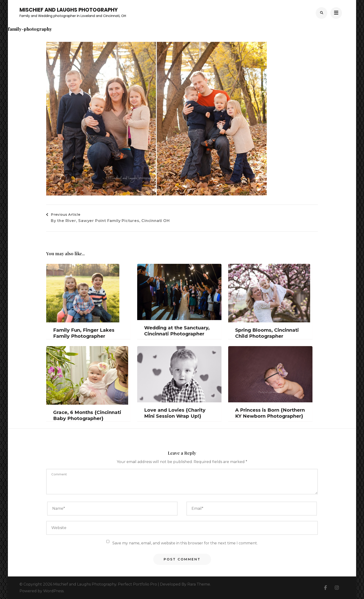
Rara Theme (199, 584)
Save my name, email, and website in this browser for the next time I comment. (185, 543)
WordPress (53, 591)
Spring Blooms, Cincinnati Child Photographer (267, 333)
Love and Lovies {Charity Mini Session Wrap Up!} (175, 413)
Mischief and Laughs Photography (69, 10)
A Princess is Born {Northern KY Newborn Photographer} (270, 413)
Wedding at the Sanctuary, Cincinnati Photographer (177, 331)
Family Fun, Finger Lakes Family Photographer (84, 333)
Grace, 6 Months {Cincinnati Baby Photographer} (87, 415)
